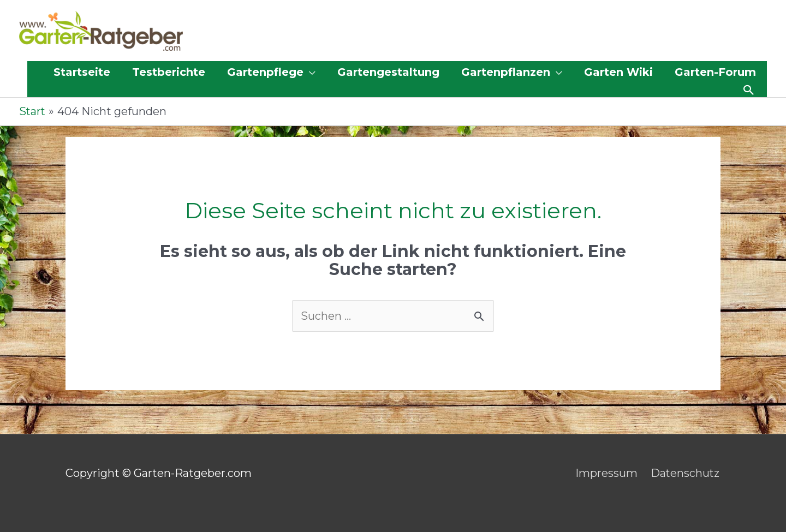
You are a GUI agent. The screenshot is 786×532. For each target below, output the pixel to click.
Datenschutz (686, 474)
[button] (271, 73)
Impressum (606, 474)
